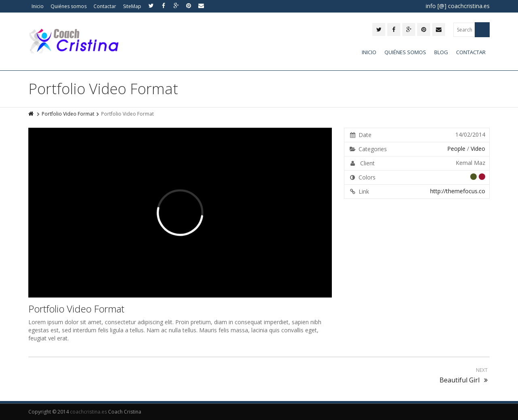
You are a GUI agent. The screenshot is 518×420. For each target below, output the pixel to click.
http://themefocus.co (458, 191)
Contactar (105, 6)
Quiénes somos (69, 6)
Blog (441, 52)
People (456, 149)
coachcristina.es (88, 412)
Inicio (38, 6)
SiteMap (132, 6)
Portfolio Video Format (68, 114)
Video (478, 149)
